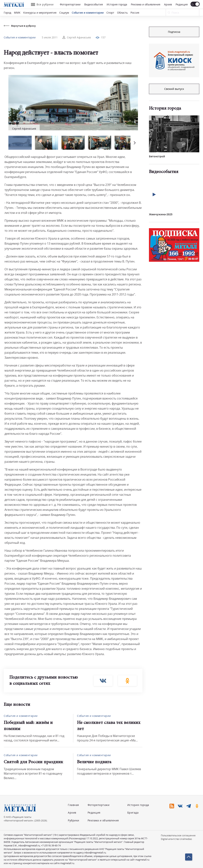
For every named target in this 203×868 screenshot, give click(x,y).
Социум (64, 13)
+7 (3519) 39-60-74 (51, 846)
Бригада (133, 813)
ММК (17, 13)
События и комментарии (88, 13)
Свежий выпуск (174, 89)
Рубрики (74, 820)
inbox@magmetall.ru (29, 846)
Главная (73, 805)
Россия (135, 13)
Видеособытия (94, 4)
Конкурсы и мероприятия (40, 13)
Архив (168, 4)
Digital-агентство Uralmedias (176, 839)
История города (117, 4)
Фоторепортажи (70, 4)
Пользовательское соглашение (178, 835)
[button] (134, 143)
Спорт (110, 13)
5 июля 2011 (50, 37)
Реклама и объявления (146, 4)
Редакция (182, 4)
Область (122, 13)
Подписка (174, 32)
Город (7, 13)
